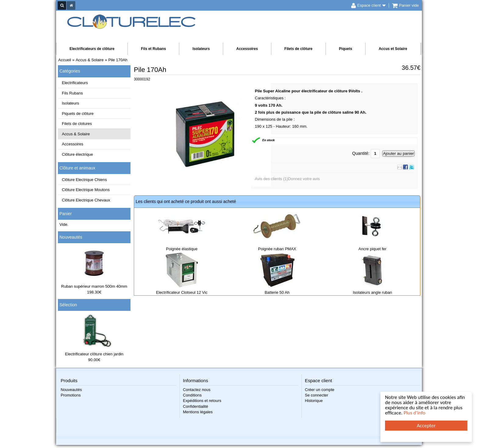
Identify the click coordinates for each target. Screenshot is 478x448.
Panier (66, 214)
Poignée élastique (182, 249)
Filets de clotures (77, 124)
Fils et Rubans (153, 49)
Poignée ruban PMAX (277, 249)
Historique (314, 401)
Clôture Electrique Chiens (84, 180)
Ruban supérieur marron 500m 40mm (94, 286)
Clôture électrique (77, 154)
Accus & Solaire (76, 134)
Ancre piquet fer (373, 249)
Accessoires (247, 49)
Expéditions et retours (202, 401)
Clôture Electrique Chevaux (86, 200)
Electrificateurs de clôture (92, 49)
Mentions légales (198, 412)
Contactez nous (197, 390)
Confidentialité (195, 406)
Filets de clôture (298, 49)
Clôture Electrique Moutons (86, 190)
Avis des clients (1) (271, 179)
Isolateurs (201, 49)
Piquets (346, 49)
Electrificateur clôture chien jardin (94, 354)
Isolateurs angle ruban (372, 292)
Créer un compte (320, 390)
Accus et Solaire (393, 49)
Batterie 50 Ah (277, 292)
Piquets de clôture (78, 114)
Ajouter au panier (398, 153)
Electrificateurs (75, 83)
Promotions (71, 395)
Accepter (426, 426)
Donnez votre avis (304, 179)
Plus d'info (414, 413)
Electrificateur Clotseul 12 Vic (182, 292)
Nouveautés (71, 237)
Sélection (68, 305)
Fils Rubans (72, 93)
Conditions (192, 395)
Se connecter (317, 395)
